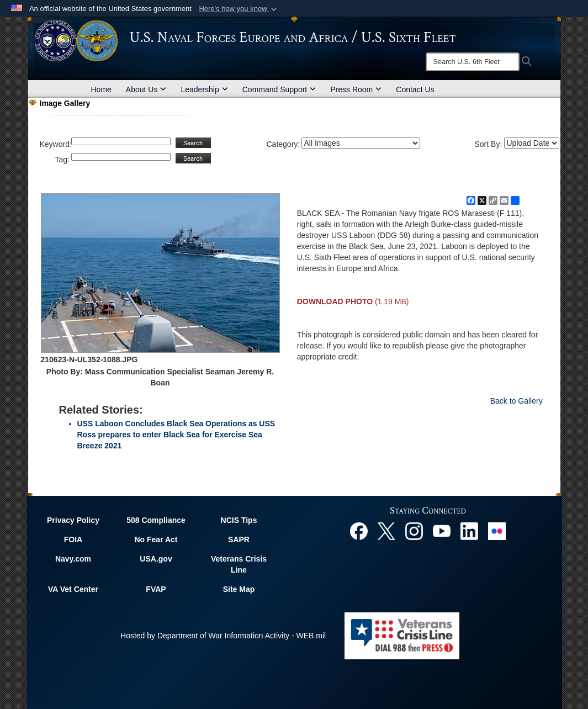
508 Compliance (156, 520)
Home (101, 89)
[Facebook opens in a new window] (359, 530)
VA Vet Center (73, 589)
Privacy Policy (73, 520)
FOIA (73, 539)
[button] (239, 9)
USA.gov (156, 559)
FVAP (156, 589)
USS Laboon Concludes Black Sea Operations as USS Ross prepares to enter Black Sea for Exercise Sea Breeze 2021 (176, 435)
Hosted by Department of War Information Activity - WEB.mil (223, 636)
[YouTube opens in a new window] (442, 530)
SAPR (239, 539)
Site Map (239, 589)
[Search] (473, 62)
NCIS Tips (239, 520)
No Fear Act (156, 539)
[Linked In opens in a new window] (469, 530)
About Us (146, 89)
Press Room (356, 89)
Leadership (204, 89)
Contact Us (415, 89)
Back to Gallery (517, 401)
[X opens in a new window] (386, 530)
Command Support (279, 89)
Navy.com (73, 559)
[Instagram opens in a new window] (414, 530)
